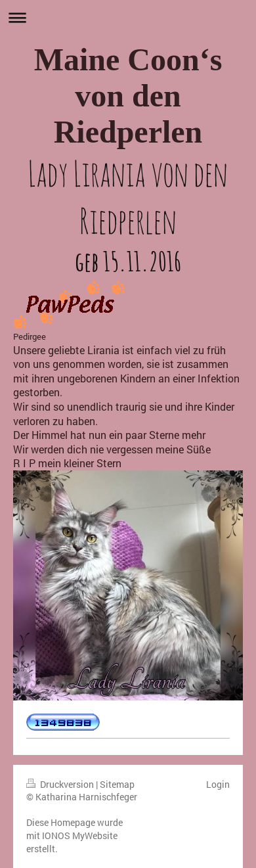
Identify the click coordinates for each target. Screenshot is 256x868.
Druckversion (61, 784)
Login (218, 784)
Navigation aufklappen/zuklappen (128, 17)
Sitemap (117, 784)
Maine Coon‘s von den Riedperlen (128, 96)
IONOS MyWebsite (80, 835)
